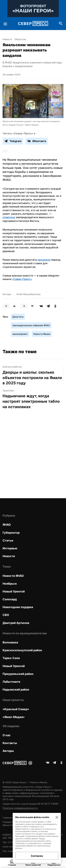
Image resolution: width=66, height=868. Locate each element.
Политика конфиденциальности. (20, 808)
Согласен (37, 856)
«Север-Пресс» (22, 279)
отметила (9, 217)
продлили (44, 260)
